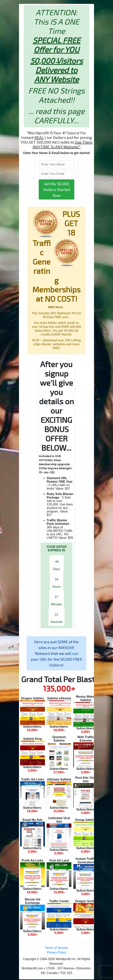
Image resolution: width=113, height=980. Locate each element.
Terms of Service (56, 948)
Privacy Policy (56, 952)
